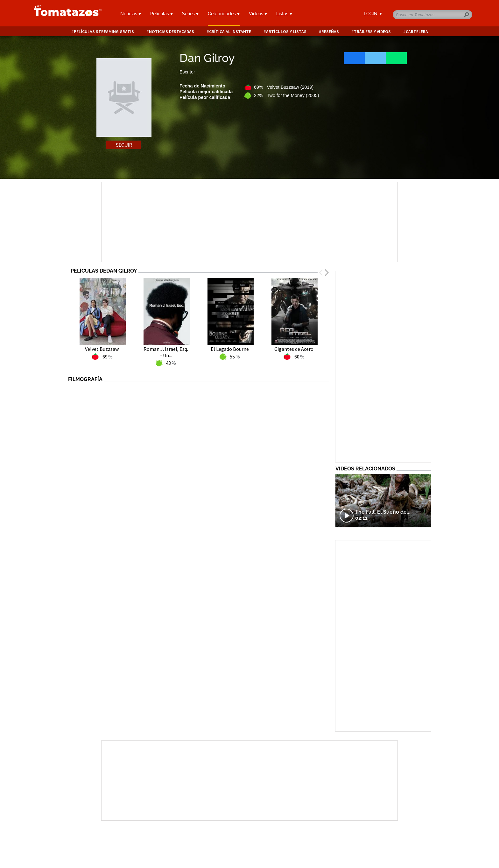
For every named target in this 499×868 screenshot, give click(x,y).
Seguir (124, 145)
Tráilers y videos (372, 32)
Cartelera (417, 32)
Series (190, 14)
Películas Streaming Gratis (104, 32)
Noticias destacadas (172, 32)
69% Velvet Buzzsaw (284, 87)
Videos (258, 14)
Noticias (131, 14)
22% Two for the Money (287, 95)
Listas (284, 14)
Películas (162, 14)
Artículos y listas (286, 32)
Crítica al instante (230, 32)
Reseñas (330, 32)
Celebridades (224, 14)
